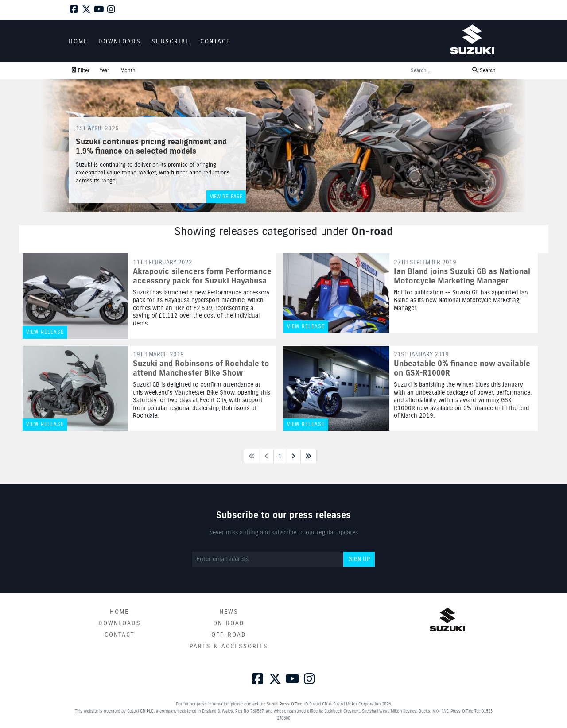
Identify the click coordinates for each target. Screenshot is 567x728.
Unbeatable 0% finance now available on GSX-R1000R (462, 369)
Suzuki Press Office (284, 704)
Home (119, 612)
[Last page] (309, 457)
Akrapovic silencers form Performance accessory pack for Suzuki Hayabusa (202, 277)
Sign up (359, 559)
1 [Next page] (280, 457)
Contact (120, 635)
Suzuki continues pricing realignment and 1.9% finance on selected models (151, 147)
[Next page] (294, 457)
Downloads (120, 623)
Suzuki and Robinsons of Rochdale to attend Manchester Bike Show (201, 369)
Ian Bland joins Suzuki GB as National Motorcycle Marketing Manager (462, 277)
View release (226, 197)
